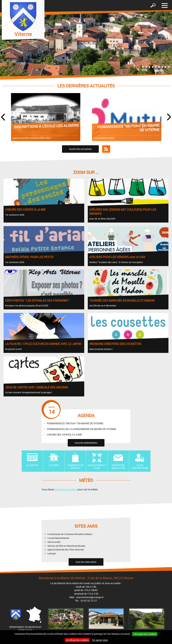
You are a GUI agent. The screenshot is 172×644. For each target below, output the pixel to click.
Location (54, 465)
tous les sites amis (86, 562)
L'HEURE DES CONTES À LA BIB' (64, 434)
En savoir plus (100, 640)
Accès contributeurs (140, 467)
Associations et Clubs (97, 467)
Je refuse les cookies (77, 640)
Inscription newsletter (118, 467)
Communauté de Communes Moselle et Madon (70, 534)
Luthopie (52, 553)
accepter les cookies (66, 489)
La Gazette (32, 465)
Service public (54, 542)
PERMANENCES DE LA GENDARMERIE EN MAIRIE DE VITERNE (81, 429)
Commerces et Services (75, 467)
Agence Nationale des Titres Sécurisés (66, 550)
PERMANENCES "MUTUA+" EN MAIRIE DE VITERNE (75, 423)
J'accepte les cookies (145, 634)
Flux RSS (106, 149)
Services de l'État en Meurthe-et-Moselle (66, 546)
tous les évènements (86, 443)
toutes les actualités (80, 149)
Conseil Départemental (58, 538)
